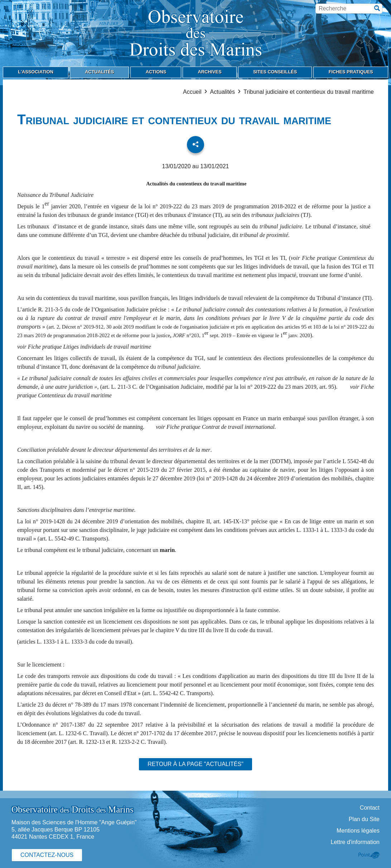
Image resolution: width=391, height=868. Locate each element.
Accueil (192, 92)
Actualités (223, 92)
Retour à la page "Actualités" (195, 764)
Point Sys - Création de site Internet (369, 855)
